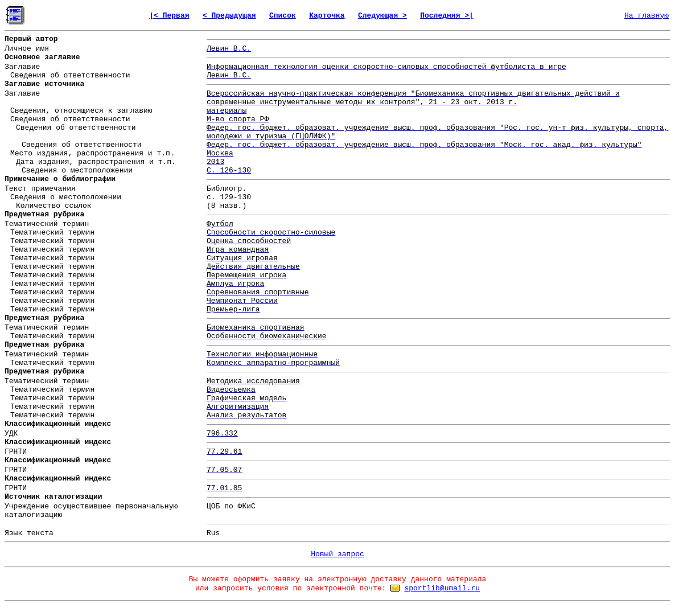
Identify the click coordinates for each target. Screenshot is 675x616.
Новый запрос (337, 554)
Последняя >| (447, 16)
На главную (647, 16)
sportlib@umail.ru (442, 588)
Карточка (327, 16)
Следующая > (382, 16)
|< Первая (169, 16)
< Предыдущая (229, 16)
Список (283, 16)
